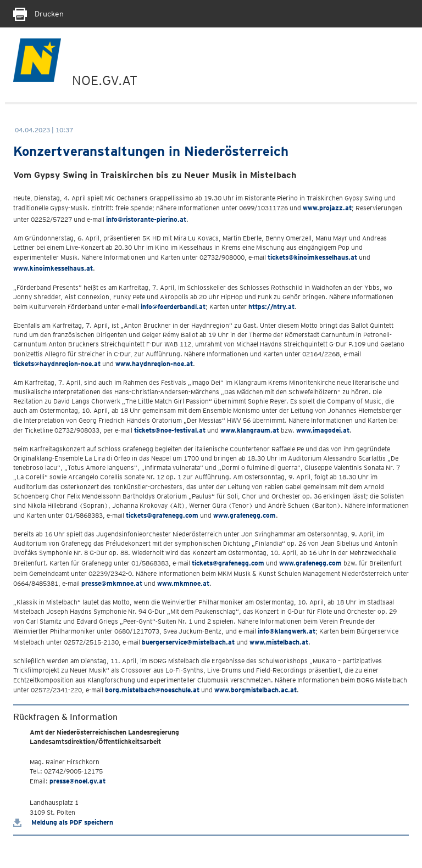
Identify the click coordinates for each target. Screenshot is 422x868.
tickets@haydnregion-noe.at (57, 364)
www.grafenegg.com (245, 515)
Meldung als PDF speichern (63, 822)
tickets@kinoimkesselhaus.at (312, 257)
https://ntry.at (271, 307)
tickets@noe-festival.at (170, 430)
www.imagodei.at (323, 430)
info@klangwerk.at (287, 631)
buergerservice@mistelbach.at (188, 642)
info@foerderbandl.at (173, 307)
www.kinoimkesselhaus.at (53, 268)
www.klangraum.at (250, 430)
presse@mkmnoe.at (112, 583)
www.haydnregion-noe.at (154, 364)
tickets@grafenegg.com (162, 515)
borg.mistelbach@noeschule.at (152, 690)
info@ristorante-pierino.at (146, 219)
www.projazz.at (327, 208)
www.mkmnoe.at (183, 583)
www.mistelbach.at (279, 642)
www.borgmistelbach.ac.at (256, 690)
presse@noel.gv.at (77, 781)
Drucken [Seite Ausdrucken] (38, 14)
